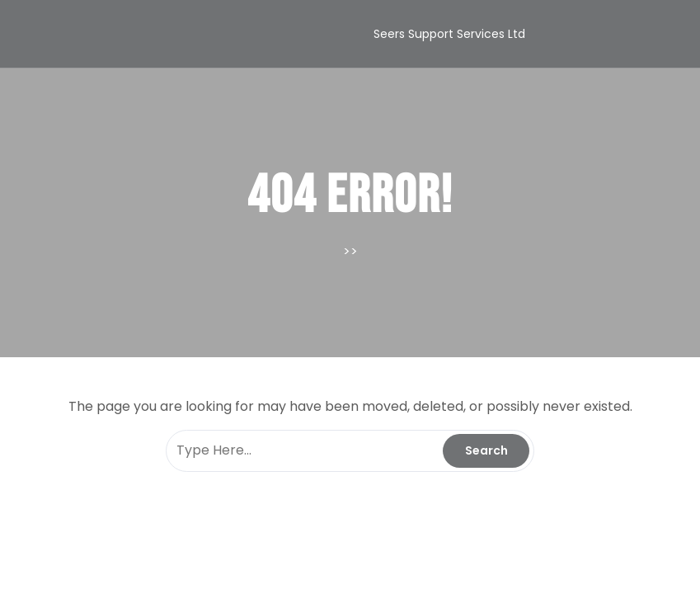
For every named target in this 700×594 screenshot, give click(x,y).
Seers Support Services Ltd (449, 34)
